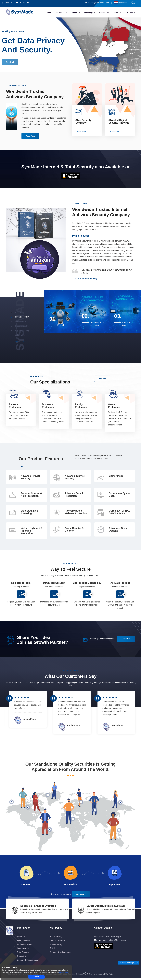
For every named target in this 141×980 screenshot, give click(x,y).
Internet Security (24, 948)
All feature (21, 342)
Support (75, 12)
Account (130, 12)
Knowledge (89, 12)
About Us (7, 3)
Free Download (24, 940)
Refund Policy (56, 944)
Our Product (61, 12)
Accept (36, 977)
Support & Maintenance (27, 960)
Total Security (23, 952)
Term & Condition (58, 940)
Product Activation (25, 944)
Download (103, 12)
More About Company (86, 279)
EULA (53, 948)
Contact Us (22, 956)
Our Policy (109, 974)
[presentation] (132, 50)
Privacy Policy (56, 936)
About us (21, 936)
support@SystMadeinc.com (97, 3)
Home (49, 12)
